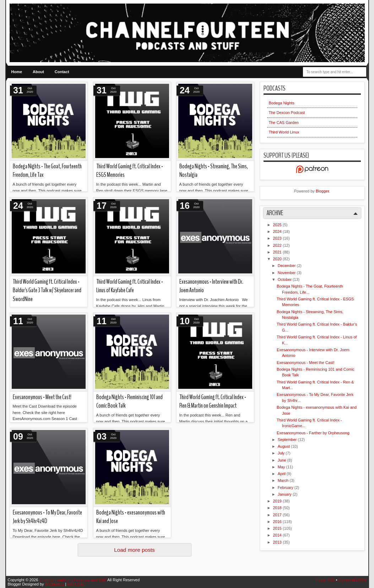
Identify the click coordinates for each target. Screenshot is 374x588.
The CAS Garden (284, 123)
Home (17, 72)
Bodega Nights (282, 103)
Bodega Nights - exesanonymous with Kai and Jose (131, 517)
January (285, 494)
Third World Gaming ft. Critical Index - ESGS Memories (130, 171)
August (284, 446)
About (38, 72)
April (282, 474)
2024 (278, 232)
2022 (278, 245)
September (288, 440)
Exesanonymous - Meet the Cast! (42, 397)
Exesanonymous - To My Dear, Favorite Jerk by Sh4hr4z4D (47, 517)
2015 (278, 528)
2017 (278, 515)
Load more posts (134, 550)
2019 (278, 501)
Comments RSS (353, 580)
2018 (278, 508)
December (287, 266)
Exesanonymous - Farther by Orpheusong (313, 433)
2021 (278, 252)
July (282, 453)
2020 (278, 259)
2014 (278, 535)
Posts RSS (326, 580)
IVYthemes (55, 584)
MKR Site (75, 584)
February (286, 488)
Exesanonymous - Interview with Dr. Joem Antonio (211, 286)
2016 (278, 522)
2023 (278, 238)
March (284, 480)
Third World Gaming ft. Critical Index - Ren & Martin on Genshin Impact (213, 402)
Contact (62, 72)
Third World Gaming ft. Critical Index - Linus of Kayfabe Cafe (130, 286)
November (287, 273)
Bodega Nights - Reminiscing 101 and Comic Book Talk (129, 402)
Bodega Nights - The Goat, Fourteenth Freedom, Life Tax (47, 171)
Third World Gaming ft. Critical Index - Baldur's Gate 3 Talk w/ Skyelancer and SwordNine (47, 290)
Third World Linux (284, 132)
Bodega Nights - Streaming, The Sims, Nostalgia (214, 171)
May (282, 467)
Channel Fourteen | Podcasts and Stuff (73, 580)
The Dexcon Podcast (287, 113)
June (283, 460)
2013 (278, 542)
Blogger (322, 191)
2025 (278, 225)
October (285, 279)
